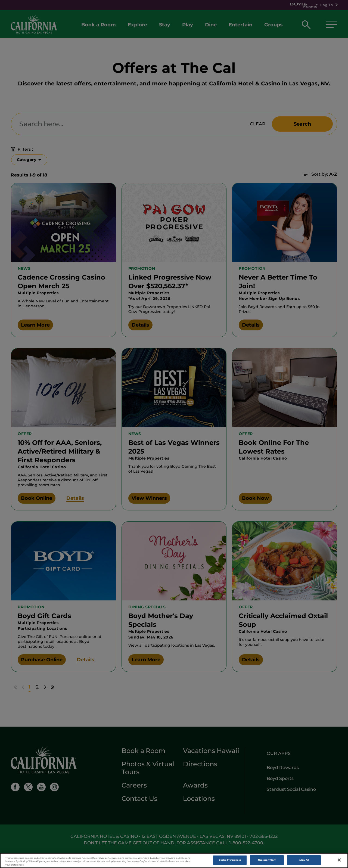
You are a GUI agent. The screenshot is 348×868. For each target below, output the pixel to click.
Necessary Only (267, 861)
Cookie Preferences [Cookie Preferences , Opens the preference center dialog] (230, 861)
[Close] (339, 861)
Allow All (304, 861)
